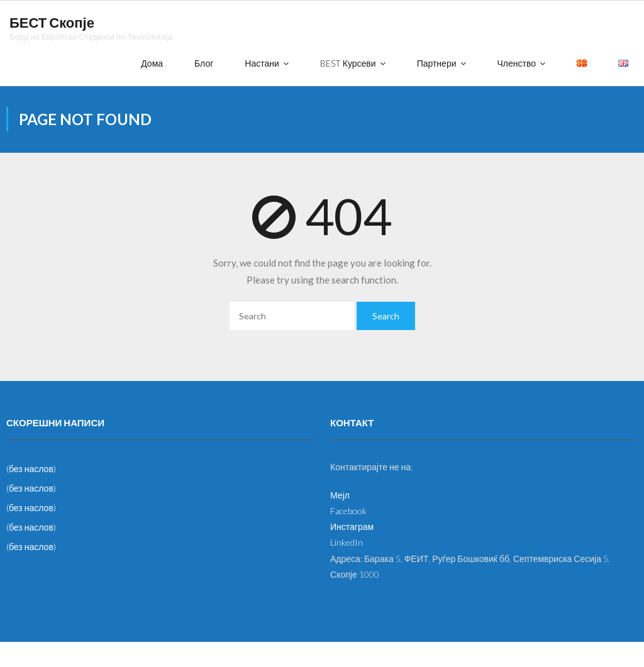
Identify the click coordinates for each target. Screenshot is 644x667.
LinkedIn (347, 542)
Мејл (340, 495)
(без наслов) (31, 469)
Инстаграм (352, 526)
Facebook (348, 511)
